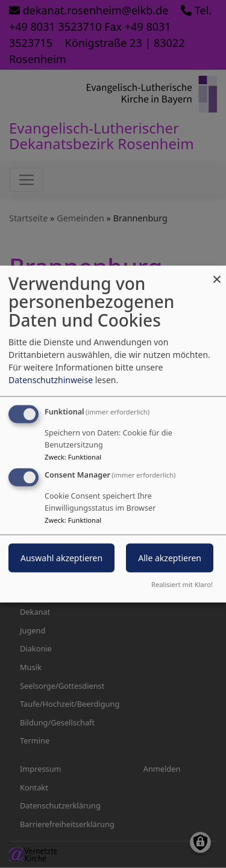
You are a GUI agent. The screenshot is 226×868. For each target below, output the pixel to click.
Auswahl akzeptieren (61, 558)
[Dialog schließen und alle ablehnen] (217, 273)
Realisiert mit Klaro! (182, 584)
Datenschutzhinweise (51, 379)
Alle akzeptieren (170, 558)
